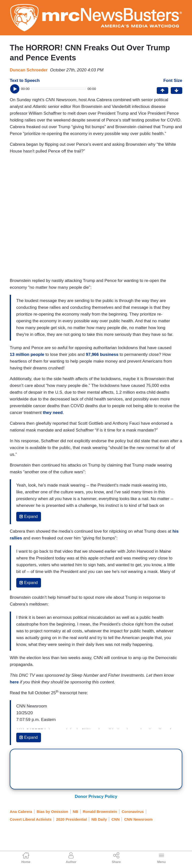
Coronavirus (132, 812)
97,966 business (102, 354)
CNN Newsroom (138, 819)
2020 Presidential (72, 819)
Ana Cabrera (21, 812)
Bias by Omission (52, 812)
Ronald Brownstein (100, 812)
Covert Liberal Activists (31, 819)
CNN (116, 819)
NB (75, 812)
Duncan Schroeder (29, 70)
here (14, 682)
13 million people (27, 354)
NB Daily (99, 819)
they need (53, 413)
